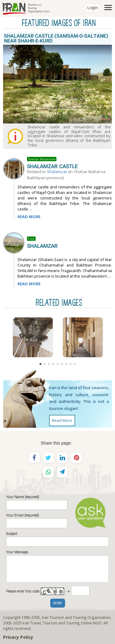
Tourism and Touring (61, 623)
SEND (58, 603)
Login (93, 8)
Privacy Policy (18, 637)
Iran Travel (32, 623)
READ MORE (29, 217)
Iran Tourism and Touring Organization (76, 617)
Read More (62, 420)
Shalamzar (57, 172)
